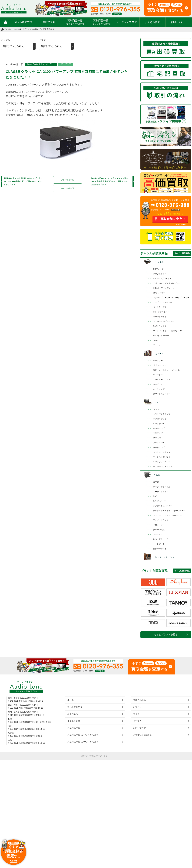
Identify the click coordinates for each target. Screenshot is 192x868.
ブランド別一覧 (68, 180)
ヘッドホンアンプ (161, 424)
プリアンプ (158, 433)
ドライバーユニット (162, 380)
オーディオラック (161, 492)
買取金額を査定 (171, 219)
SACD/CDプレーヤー (162, 279)
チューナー (158, 345)
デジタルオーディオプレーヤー (166, 283)
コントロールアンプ (162, 452)
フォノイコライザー (162, 520)
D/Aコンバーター (160, 501)
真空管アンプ (159, 447)
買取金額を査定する (143, 735)
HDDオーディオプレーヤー (165, 288)
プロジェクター (160, 274)
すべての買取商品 (182, 253)
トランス (157, 409)
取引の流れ (73, 714)
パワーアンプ (65, 64)
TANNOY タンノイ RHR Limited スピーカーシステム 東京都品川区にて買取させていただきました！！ (23, 181)
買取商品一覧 (75, 22)
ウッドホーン (159, 361)
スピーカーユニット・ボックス (166, 370)
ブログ (136, 714)
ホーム (71, 700)
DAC (155, 496)
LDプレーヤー (159, 293)
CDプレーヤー (159, 269)
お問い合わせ (178, 22)
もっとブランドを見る (166, 634)
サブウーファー (160, 365)
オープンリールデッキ (163, 302)
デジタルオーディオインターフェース (169, 511)
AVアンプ (157, 438)
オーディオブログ (127, 22)
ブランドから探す (31, 29)
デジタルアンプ (160, 419)
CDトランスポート (161, 312)
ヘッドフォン (159, 384)
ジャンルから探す (16, 29)
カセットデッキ (160, 317)
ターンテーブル (160, 307)
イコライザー (159, 525)
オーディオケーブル (162, 487)
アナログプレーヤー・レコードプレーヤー (171, 298)
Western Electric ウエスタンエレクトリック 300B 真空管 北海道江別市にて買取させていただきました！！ (111, 181)
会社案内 (137, 721)
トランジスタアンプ (162, 414)
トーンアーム (159, 544)
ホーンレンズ (159, 389)
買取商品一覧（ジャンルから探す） (84, 735)
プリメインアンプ (161, 443)
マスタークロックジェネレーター (167, 515)
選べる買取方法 (23, 22)
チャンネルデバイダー (163, 457)
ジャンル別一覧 (68, 188)
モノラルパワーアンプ (163, 467)
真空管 (156, 482)
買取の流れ (49, 22)
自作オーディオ (160, 549)
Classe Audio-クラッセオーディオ (41, 64)
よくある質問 (152, 22)
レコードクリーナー (162, 539)
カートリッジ (159, 534)
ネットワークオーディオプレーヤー (168, 331)
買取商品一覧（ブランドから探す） (84, 742)
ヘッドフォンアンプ (162, 462)
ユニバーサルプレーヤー (164, 321)
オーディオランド (104, 756)
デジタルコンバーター (163, 506)
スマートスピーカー (162, 394)
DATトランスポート (162, 326)
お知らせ (137, 707)
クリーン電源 (159, 530)
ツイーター (158, 375)
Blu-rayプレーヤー (161, 336)
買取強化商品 (139, 700)
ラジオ (156, 340)
